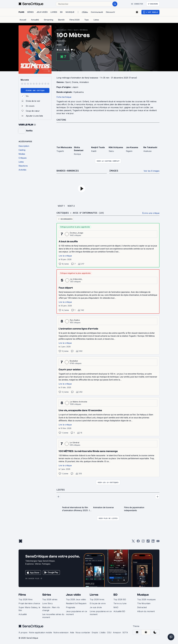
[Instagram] (143, 541)
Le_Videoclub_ (76, 279)
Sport (76, 30)
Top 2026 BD (120, 599)
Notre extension (61, 632)
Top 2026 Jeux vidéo (76, 599)
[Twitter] (133, 541)
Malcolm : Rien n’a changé (51, 608)
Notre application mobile (40, 632)
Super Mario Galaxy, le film (29, 608)
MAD (116, 607)
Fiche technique (64, 97)
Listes (61, 489)
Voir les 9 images (152, 171)
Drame (75, 82)
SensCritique (61, 30)
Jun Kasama (132, 147)
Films (70, 30)
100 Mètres (84, 30)
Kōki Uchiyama (116, 147)
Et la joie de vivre (98, 603)
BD (115, 594)
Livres (94, 594)
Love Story (47, 603)
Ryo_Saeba (75, 320)
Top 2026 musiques (146, 599)
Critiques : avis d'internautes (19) (82, 213)
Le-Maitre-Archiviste (79, 401)
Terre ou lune (120, 603)
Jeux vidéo (73, 594)
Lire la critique (65, 255)
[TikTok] (148, 541)
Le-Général (74, 442)
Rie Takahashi (150, 147)
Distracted (142, 607)
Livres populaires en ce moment (101, 612)
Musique (143, 594)
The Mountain (144, 603)
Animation (84, 82)
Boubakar (74, 361)
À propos (23, 632)
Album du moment (146, 611)
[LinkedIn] (153, 541)
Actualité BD (119, 611)
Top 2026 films (26, 599)
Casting (62, 120)
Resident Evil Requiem (76, 603)
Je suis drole (96, 607)
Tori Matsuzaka (64, 147)
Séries (47, 594)
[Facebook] (138, 541)
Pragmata (71, 607)
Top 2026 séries (50, 599)
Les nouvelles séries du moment (53, 615)
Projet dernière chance (29, 603)
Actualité (23, 614)
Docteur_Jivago (77, 233)
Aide (72, 632)
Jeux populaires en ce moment (77, 612)
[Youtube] (158, 541)
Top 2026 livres (97, 599)
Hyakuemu (79, 92)
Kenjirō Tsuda (98, 147)
